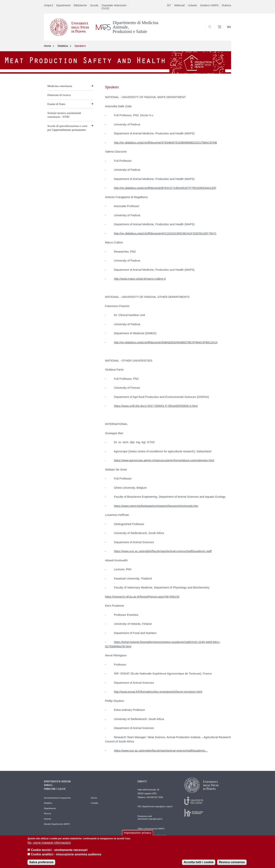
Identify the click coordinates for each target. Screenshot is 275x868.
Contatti (94, 803)
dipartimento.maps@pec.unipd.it (158, 806)
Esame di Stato (56, 104)
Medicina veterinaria (60, 86)
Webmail (180, 5)
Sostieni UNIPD (209, 5)
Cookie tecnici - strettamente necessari (59, 852)
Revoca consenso (232, 865)
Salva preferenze (41, 865)
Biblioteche (80, 5)
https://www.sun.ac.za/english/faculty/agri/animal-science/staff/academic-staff (163, 551)
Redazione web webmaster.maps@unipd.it (150, 818)
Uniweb (192, 5)
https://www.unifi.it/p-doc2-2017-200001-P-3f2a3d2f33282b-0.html (156, 406)
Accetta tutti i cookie (199, 865)
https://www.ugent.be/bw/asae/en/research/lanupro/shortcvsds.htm (156, 506)
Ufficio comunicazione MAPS (151, 829)
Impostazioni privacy (138, 835)
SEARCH (224, 32)
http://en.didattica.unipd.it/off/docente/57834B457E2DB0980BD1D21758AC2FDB (165, 143)
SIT (169, 5)
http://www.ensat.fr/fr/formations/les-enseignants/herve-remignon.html (158, 692)
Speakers (80, 46)
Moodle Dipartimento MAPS (57, 824)
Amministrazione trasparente (57, 798)
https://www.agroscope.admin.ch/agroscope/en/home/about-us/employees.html (164, 460)
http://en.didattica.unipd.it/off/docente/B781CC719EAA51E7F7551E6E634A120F (165, 188)
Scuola (94, 5)
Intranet (47, 819)
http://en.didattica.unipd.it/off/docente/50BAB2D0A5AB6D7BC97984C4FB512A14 (166, 342)
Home (47, 46)
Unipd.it (48, 5)
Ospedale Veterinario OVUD (114, 7)
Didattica (63, 46)
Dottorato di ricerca (59, 95)
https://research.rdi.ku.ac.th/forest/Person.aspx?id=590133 (142, 597)
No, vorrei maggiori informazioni (49, 845)
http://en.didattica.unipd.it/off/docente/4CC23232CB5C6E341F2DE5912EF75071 (165, 233)
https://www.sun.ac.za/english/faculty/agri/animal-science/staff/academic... (161, 751)
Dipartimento (50, 808)
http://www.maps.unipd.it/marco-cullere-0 (140, 279)
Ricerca (47, 814)
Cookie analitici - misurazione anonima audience (66, 857)
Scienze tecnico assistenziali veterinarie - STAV (64, 115)
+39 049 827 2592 (155, 797)
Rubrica (226, 5)
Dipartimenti (63, 5)
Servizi (94, 798)
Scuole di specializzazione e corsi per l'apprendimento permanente (67, 128)
